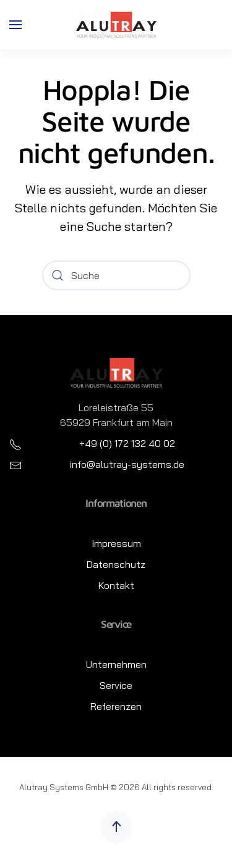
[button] (15, 25)
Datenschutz (116, 564)
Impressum (116, 543)
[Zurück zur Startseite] (116, 25)
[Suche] (116, 275)
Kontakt (116, 585)
